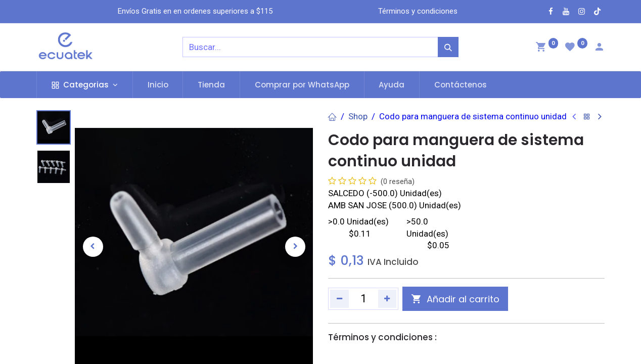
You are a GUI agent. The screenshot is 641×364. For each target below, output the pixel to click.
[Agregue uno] (387, 299)
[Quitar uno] (339, 299)
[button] (93, 247)
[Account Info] (599, 48)
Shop (358, 116)
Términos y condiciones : (382, 337)
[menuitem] (158, 85)
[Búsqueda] (448, 47)
